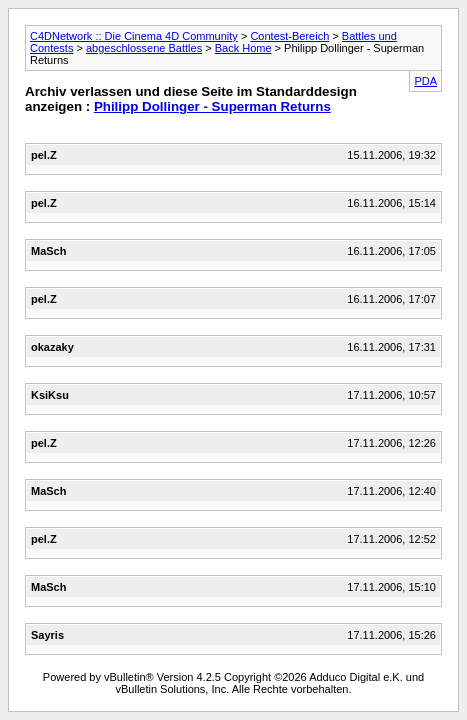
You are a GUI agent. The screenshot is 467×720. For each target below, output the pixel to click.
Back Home (243, 48)
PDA (425, 81)
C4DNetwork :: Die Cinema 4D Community (134, 36)
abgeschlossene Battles (144, 48)
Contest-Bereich (289, 36)
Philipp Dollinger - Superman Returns (212, 106)
